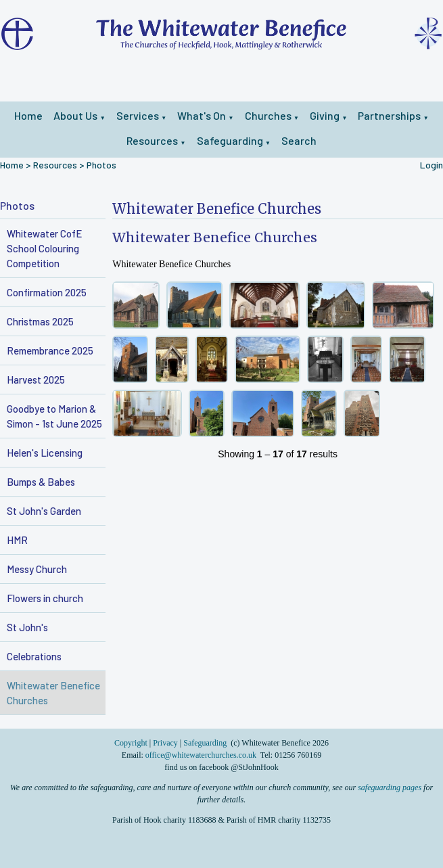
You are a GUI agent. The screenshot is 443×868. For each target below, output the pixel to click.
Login (432, 165)
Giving (325, 115)
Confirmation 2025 (47, 292)
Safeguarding (230, 140)
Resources (152, 140)
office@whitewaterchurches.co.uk (201, 755)
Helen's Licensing (45, 453)
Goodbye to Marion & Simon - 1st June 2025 (54, 416)
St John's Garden (44, 511)
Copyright (132, 743)
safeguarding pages (390, 787)
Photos (101, 165)
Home (28, 115)
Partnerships (389, 115)
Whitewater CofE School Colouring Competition (44, 248)
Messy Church (37, 569)
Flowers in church (45, 598)
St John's (27, 627)
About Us (75, 115)
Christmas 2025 (40, 321)
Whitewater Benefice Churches (53, 693)
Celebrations (34, 656)
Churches (268, 115)
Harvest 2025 (36, 380)
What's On (202, 115)
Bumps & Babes (41, 482)
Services (138, 115)
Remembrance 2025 (50, 350)
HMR (17, 540)
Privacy (165, 743)
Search (299, 140)
